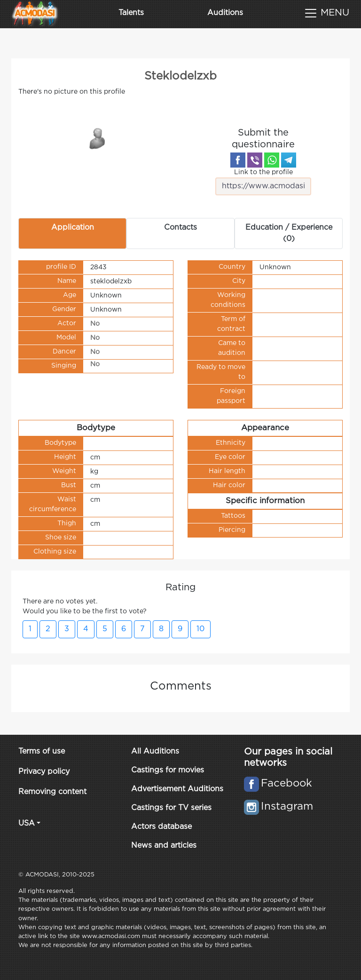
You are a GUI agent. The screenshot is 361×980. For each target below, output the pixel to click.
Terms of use (42, 751)
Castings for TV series (171, 808)
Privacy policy (44, 772)
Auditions (225, 13)
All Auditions (155, 751)
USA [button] (27, 823)
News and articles (164, 846)
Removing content (52, 792)
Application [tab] (73, 228)
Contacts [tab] (180, 228)
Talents (131, 13)
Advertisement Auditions (177, 789)
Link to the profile (263, 182)
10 (200, 629)
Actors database (161, 827)
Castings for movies (168, 770)
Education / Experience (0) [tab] (289, 233)
